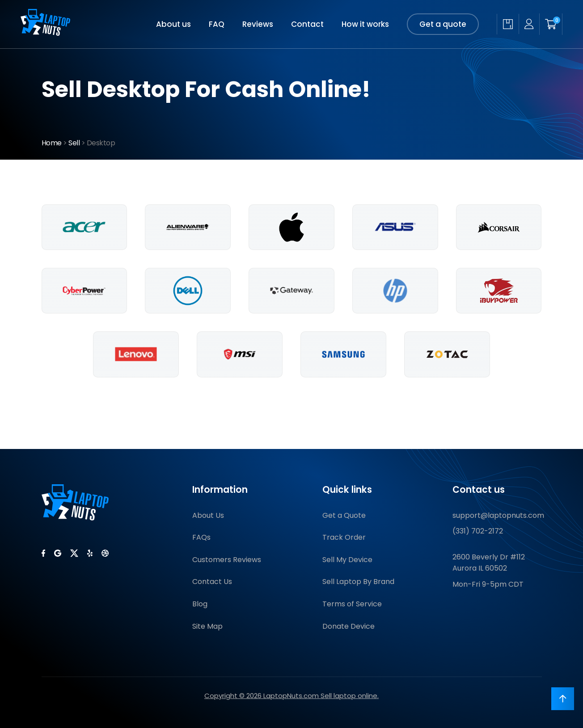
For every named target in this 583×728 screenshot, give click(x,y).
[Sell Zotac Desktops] (447, 354)
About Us (208, 515)
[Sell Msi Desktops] (240, 354)
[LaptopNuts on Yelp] (90, 553)
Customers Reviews (227, 560)
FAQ (217, 24)
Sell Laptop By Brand (358, 582)
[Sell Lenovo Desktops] (136, 354)
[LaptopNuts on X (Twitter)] (74, 553)
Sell (74, 143)
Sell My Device (347, 560)
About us (173, 24)
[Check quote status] (508, 24)
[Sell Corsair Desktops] (499, 227)
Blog (200, 604)
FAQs (201, 537)
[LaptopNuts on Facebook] (43, 553)
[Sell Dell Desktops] (188, 291)
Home (52, 143)
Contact (307, 24)
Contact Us (212, 582)
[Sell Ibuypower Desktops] (499, 291)
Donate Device (349, 626)
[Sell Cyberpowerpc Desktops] (84, 291)
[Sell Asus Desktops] (395, 227)
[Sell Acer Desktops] (84, 227)
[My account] (529, 24)
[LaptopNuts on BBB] (105, 553)
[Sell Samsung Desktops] (343, 354)
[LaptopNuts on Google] (58, 553)
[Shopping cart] (551, 24)
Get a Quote (344, 515)
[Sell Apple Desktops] (291, 227)
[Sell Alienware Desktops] (188, 227)
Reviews (258, 24)
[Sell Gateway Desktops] (291, 291)
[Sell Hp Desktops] (395, 291)
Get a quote (443, 24)
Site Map (207, 626)
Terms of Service (352, 604)
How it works (365, 24)
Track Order (344, 537)
